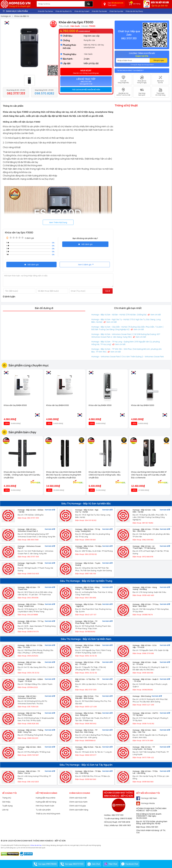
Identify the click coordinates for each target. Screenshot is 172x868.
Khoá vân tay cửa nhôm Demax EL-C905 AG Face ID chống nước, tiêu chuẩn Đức (105, 475)
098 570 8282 (126, 818)
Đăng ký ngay (159, 60)
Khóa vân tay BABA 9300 (100, 405)
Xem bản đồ (50, 510)
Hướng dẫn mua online (46, 798)
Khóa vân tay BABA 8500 (15, 405)
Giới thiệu (6, 802)
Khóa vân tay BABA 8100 (58, 405)
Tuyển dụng (7, 806)
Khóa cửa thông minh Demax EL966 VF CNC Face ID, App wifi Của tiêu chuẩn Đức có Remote (149, 475)
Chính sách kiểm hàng (79, 810)
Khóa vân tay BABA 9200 (143, 405)
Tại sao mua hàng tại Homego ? (130, 70)
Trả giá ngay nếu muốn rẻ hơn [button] (86, 90)
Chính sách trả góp (78, 806)
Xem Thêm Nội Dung (58, 222)
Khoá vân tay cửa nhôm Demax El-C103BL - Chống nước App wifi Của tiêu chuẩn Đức (22, 475)
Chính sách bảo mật (78, 798)
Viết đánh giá (85, 244)
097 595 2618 (124, 822)
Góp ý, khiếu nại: (111, 825)
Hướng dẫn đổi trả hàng (46, 802)
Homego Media (145, 803)
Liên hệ (5, 810)
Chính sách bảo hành (78, 802)
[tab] (86, 90)
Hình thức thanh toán (45, 806)
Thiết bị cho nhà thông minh (48, 814)
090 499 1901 (125, 825)
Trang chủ (7, 798)
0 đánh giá (29, 238)
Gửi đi (108, 291)
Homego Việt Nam (147, 798)
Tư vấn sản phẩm (43, 810)
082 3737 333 (118, 815)
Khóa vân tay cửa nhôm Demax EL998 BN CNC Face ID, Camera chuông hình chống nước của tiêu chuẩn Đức (64, 475)
